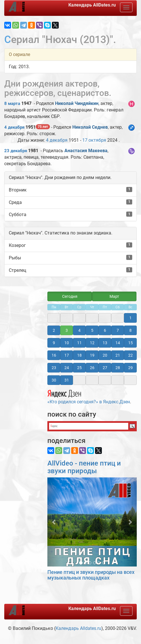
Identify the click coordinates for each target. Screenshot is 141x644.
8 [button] (131, 330)
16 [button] (54, 355)
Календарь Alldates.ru (78, 628)
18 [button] (79, 355)
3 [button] (67, 330)
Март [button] (114, 296)
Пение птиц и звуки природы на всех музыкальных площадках (91, 575)
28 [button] (118, 368)
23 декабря (16, 151)
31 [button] (67, 380)
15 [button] (131, 343)
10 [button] (67, 343)
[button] (54, 522)
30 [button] (54, 380)
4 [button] (79, 330)
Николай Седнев (90, 127)
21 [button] (118, 355)
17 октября (94, 140)
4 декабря (14, 127)
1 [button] (131, 318)
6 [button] (105, 330)
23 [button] (54, 368)
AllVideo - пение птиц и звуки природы (84, 467)
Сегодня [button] (70, 296)
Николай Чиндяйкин (77, 103)
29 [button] (131, 368)
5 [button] (92, 330)
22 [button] (131, 355)
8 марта (12, 104)
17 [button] (67, 355)
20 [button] (105, 355)
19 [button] (92, 355)
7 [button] (118, 330)
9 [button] (54, 343)
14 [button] (118, 343)
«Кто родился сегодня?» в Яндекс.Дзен (89, 396)
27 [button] (105, 368)
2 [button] (54, 330)
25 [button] (79, 368)
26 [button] (92, 368)
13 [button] (105, 343)
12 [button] (92, 343)
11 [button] (79, 343)
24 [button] (67, 368)
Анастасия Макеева (86, 151)
